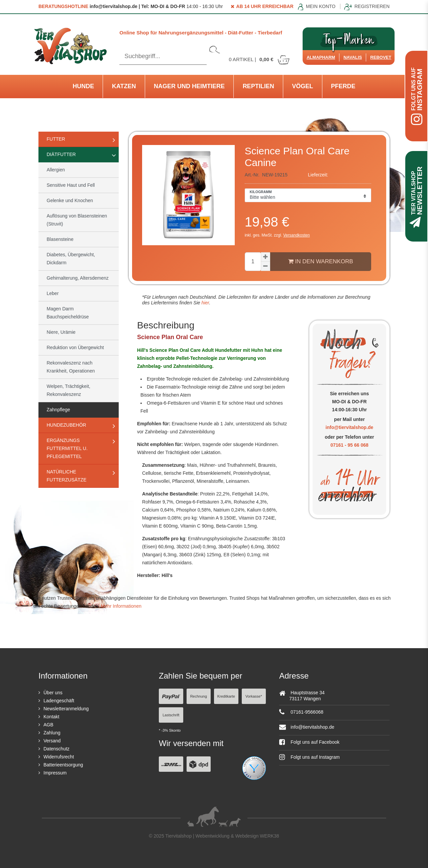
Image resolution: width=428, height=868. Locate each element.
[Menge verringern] (265, 266)
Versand (52, 741)
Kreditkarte (226, 696)
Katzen (124, 86)
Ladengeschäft (59, 701)
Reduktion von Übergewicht (75, 347)
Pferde (343, 86)
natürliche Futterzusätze (67, 476)
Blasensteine (60, 239)
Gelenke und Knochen (70, 200)
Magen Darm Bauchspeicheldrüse (68, 313)
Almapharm (321, 57)
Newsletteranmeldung (66, 709)
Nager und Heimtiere (189, 86)
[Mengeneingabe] (253, 262)
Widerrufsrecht (59, 757)
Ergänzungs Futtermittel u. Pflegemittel (67, 448)
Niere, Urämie (61, 332)
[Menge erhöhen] (265, 257)
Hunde (83, 86)
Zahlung (52, 733)
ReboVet (381, 57)
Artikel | (259, 59)
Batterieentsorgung (63, 765)
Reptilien (258, 86)
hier (205, 303)
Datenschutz (57, 749)
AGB (48, 725)
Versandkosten (296, 235)
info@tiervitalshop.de (350, 427)
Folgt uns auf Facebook (309, 742)
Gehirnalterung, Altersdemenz (78, 278)
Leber (53, 293)
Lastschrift (171, 715)
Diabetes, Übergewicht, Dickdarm (71, 259)
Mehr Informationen (121, 606)
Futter (56, 139)
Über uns (53, 693)
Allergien (56, 170)
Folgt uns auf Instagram (309, 757)
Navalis (353, 57)
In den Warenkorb (321, 261)
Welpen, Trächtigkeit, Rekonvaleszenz (69, 390)
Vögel (302, 86)
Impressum (55, 773)
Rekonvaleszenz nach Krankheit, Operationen (71, 367)
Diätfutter (61, 154)
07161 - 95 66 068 (349, 445)
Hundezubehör (67, 425)
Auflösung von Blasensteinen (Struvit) (77, 220)
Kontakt (51, 717)
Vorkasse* (254, 696)
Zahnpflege (59, 410)
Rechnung (199, 696)
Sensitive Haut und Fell (71, 185)
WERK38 (270, 836)
